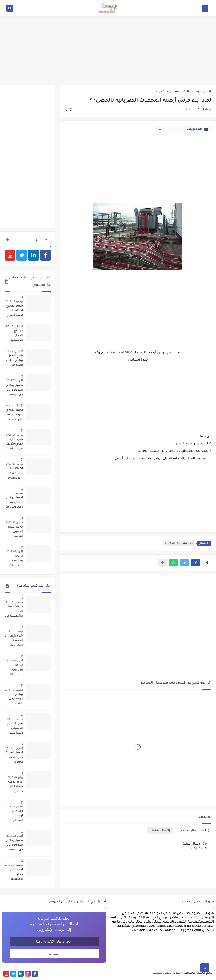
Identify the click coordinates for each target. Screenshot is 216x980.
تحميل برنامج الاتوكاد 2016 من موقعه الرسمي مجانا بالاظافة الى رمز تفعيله (14, 391)
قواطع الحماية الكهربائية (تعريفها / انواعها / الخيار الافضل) (16, 336)
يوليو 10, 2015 (15, 631)
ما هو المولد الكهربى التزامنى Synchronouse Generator (14, 532)
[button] (196, 563)
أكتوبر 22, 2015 (15, 380)
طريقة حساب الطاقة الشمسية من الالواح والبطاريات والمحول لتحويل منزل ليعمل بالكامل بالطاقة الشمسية (14, 612)
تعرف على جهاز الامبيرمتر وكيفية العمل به (14, 875)
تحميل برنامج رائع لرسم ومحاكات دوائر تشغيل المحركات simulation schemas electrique (14, 503)
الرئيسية (204, 92)
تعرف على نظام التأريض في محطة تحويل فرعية (14, 445)
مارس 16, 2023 (14, 522)
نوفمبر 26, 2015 (14, 806)
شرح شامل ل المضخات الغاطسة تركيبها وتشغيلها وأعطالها (14, 641)
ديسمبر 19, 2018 (14, 690)
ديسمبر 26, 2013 (14, 865)
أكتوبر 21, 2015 (15, 748)
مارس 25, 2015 (14, 719)
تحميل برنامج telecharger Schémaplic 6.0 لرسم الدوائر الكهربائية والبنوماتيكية (15, 415)
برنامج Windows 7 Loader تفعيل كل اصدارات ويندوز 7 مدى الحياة (15, 700)
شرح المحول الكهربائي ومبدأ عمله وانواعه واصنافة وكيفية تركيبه (15, 729)
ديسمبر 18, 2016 (14, 493)
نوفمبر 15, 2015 (14, 301)
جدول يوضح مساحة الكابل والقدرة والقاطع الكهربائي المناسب (14, 787)
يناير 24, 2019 (12, 405)
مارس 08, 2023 (14, 435)
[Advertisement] (108, 51)
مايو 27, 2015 (12, 351)
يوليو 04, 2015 (15, 777)
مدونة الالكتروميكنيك (167, 973)
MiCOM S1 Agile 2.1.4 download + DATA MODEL (14, 474)
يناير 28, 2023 (12, 326)
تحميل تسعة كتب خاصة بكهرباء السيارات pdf (14, 758)
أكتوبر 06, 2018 (15, 551)
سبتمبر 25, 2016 (14, 602)
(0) (68, 110)
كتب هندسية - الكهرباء (173, 92)
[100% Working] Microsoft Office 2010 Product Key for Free (15, 561)
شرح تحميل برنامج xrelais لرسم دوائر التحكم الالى (14, 361)
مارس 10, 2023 (14, 464)
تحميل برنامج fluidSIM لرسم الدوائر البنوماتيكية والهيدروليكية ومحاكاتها (14, 311)
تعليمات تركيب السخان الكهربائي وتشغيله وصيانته (17, 816)
